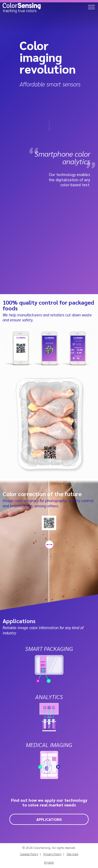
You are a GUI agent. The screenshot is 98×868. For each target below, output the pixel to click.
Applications (49, 819)
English (49, 862)
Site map (72, 854)
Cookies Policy (29, 854)
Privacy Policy (52, 854)
